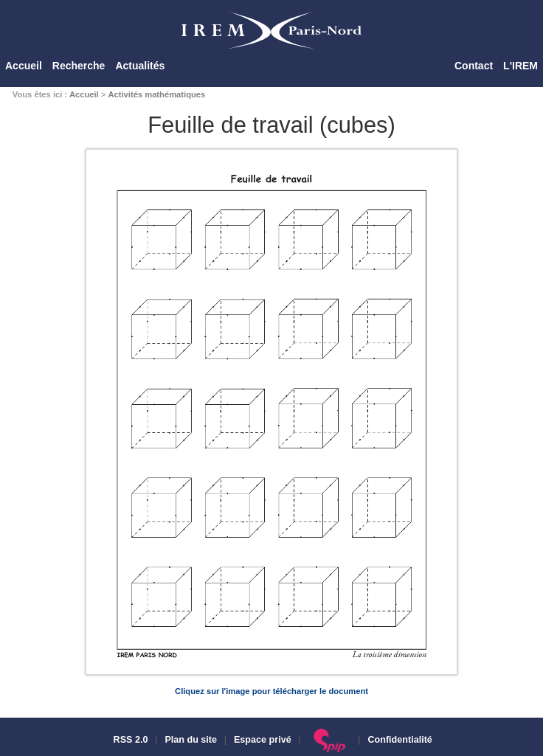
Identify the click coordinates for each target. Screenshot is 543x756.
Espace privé (263, 740)
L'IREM (520, 66)
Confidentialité (400, 740)
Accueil (24, 66)
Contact (474, 66)
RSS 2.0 (129, 740)
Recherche (79, 66)
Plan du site (191, 740)
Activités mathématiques (156, 94)
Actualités (140, 66)
